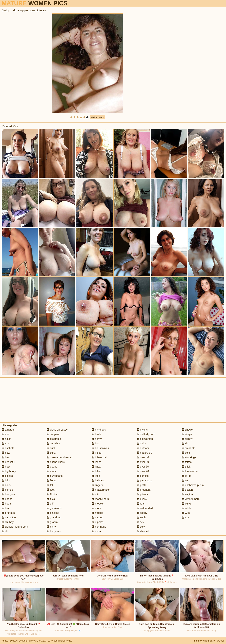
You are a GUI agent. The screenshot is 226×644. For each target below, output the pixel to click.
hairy (51, 527)
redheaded (145, 508)
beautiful (8, 462)
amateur (8, 430)
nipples (97, 522)
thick (186, 467)
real (141, 504)
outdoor (143, 448)
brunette (8, 513)
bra (5, 508)
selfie (142, 517)
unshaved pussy (193, 485)
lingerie (98, 485)
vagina (187, 494)
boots (7, 504)
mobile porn (100, 499)
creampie (54, 439)
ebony (52, 467)
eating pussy (56, 462)
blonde (7, 490)
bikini (6, 480)
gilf (50, 504)
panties (143, 476)
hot (95, 444)
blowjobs (9, 494)
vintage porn (191, 499)
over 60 (143, 467)
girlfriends (54, 508)
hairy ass (54, 531)
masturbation (101, 490)
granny (52, 522)
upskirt (187, 490)
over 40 (143, 457)
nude (96, 531)
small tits (189, 448)
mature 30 (144, 453)
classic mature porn (15, 527)
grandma (54, 517)
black (6, 485)
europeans (55, 476)
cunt (51, 448)
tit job (187, 476)
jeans (96, 462)
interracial (99, 457)
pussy (142, 499)
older (141, 444)
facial (51, 480)
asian (7, 439)
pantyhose (144, 480)
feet (51, 490)
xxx (185, 517)
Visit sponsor (97, 117)
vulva (186, 504)
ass (5, 444)
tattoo (187, 462)
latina (96, 471)
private (142, 494)
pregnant (144, 490)
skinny (187, 439)
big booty (9, 471)
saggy (142, 513)
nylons (142, 430)
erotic (52, 471)
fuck (51, 499)
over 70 (143, 471)
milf (95, 494)
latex (96, 467)
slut (185, 444)
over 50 (143, 462)
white (186, 508)
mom (96, 508)
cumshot (53, 444)
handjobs (99, 430)
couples (53, 434)
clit (5, 531)
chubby (8, 522)
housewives (100, 448)
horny (97, 439)
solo (186, 453)
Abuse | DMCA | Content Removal (19, 641)
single (187, 434)
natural (97, 517)
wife (186, 513)
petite (142, 485)
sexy (141, 527)
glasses (53, 513)
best (6, 467)
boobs (7, 499)
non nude (99, 527)
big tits (7, 476)
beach (7, 457)
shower (188, 430)
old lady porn (146, 434)
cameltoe (9, 517)
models (98, 504)
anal (6, 434)
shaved (143, 531)
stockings (189, 457)
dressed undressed (60, 457)
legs (96, 476)
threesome (190, 471)
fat (50, 485)
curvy (51, 453)
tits (185, 480)
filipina (52, 494)
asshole (8, 448)
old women (145, 439)
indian (97, 453)
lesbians (98, 480)
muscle (97, 513)
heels (96, 434)
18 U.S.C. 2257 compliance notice (55, 641)
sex (140, 522)
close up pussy (57, 430)
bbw (6, 453)
